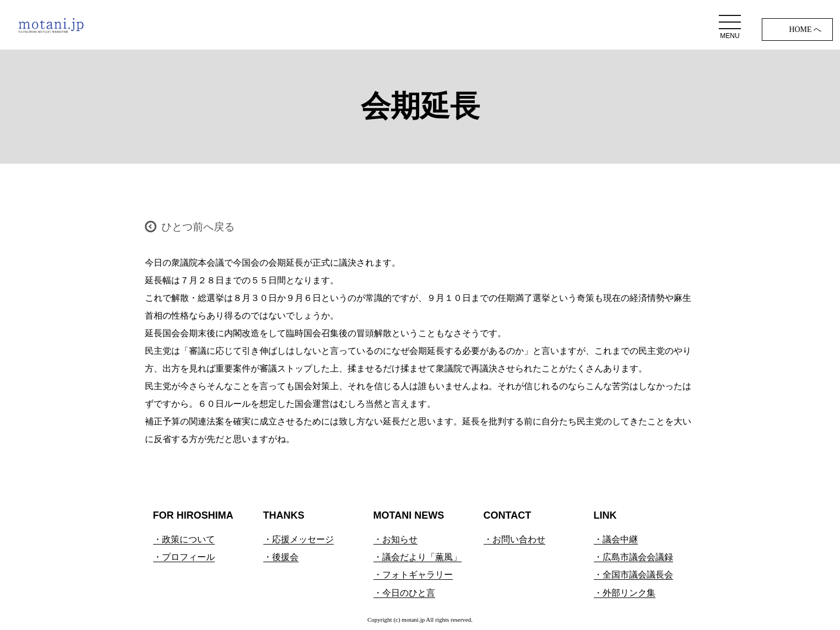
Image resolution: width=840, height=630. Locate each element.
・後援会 (281, 557)
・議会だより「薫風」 (418, 557)
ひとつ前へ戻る (198, 227)
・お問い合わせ (514, 539)
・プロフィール (184, 557)
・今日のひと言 (404, 593)
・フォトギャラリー (413, 575)
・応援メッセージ (299, 539)
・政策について (184, 539)
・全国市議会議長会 (633, 575)
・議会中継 (616, 539)
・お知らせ (395, 539)
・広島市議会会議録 (633, 557)
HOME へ (805, 29)
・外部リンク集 (625, 593)
